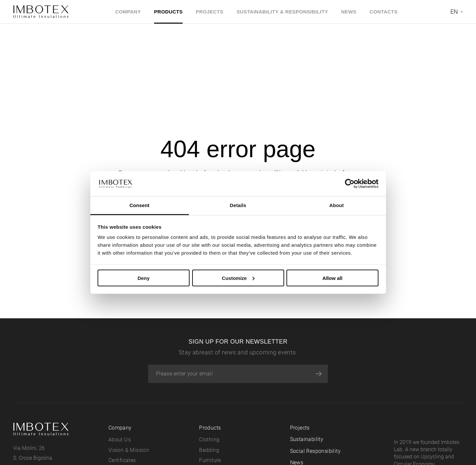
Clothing (209, 440)
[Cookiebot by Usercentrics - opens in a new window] (350, 183)
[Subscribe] (319, 374)
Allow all (333, 278)
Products (168, 12)
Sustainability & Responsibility (282, 12)
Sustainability (307, 439)
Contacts (384, 12)
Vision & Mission (129, 450)
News (349, 12)
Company (128, 12)
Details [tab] (238, 205)
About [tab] (337, 205)
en (454, 12)
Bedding (209, 450)
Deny (144, 278)
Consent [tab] (139, 205)
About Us (120, 440)
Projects (210, 12)
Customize (238, 278)
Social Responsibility (315, 451)
